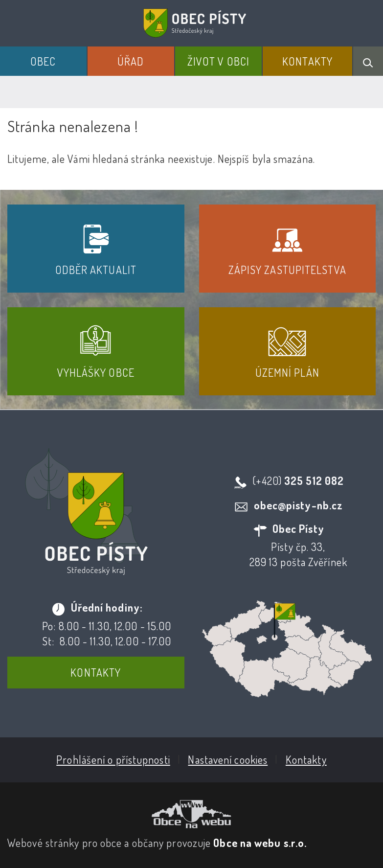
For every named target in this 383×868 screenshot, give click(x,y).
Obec (43, 61)
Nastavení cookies (228, 759)
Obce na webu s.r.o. (260, 843)
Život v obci (218, 61)
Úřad (131, 61)
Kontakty (307, 61)
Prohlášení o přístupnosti (113, 759)
